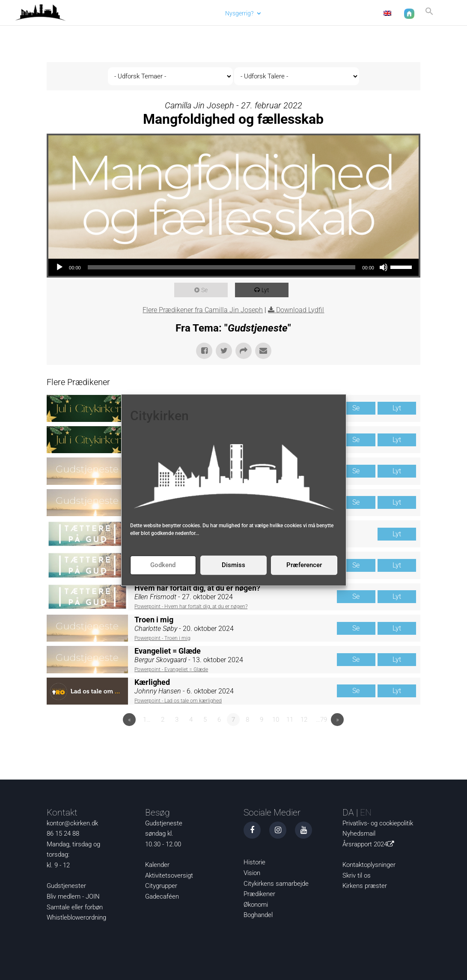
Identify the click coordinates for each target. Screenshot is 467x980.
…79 (321, 720)
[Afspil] (59, 267)
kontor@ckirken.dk (72, 823)
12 (304, 720)
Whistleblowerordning (76, 917)
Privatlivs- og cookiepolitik (378, 823)
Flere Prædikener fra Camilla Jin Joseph (203, 310)
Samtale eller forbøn (75, 907)
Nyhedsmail (359, 834)
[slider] (222, 267)
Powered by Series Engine (389, 743)
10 (276, 720)
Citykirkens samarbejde (276, 884)
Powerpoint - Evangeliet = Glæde (171, 669)
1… (147, 720)
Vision (252, 873)
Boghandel (258, 915)
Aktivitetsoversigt (169, 875)
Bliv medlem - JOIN (73, 896)
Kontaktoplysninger (369, 865)
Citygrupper (161, 886)
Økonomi (256, 905)
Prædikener (259, 894)
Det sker (282, 13)
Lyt (268, 290)
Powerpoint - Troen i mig (162, 638)
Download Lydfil (300, 310)
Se (207, 290)
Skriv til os (357, 875)
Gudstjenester (66, 886)
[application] (233, 267)
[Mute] (384, 267)
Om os (320, 13)
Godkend (163, 565)
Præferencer (304, 565)
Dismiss (233, 565)
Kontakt (358, 13)
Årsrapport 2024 (370, 844)
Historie (254, 862)
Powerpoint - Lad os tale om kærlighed (178, 701)
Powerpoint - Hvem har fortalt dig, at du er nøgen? (191, 607)
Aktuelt (203, 13)
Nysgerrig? (238, 13)
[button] (428, 14)
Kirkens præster (365, 886)
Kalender (157, 865)
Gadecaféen (162, 896)
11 (290, 720)
